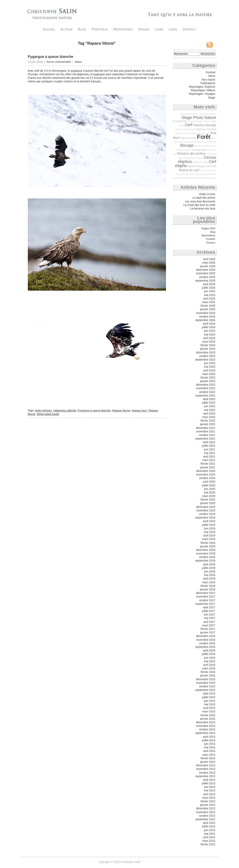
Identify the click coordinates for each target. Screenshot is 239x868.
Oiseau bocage (195, 121)
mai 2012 (210, 834)
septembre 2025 (205, 281)
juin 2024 (210, 331)
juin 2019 (210, 528)
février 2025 (208, 306)
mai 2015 (210, 704)
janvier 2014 (208, 762)
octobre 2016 (207, 643)
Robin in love (207, 194)
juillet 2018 (209, 568)
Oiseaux (211, 243)
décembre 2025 (206, 270)
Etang (195, 133)
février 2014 (208, 758)
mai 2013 (210, 790)
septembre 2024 (205, 320)
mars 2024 (209, 342)
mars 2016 (209, 668)
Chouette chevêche (185, 174)
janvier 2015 (208, 719)
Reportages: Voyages (202, 94)
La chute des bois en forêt (199, 205)
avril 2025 (209, 299)
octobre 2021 (207, 435)
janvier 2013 (208, 805)
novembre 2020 (206, 474)
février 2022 (208, 421)
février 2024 (208, 345)
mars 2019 (209, 539)
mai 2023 (210, 367)
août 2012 (209, 823)
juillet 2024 (209, 327)
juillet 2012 (209, 826)
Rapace (179, 129)
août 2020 (209, 482)
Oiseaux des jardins (191, 153)
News (78, 62)
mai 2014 (210, 747)
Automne (200, 178)
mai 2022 (210, 410)
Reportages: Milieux (203, 90)
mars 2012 (209, 841)
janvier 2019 (208, 546)
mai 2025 (210, 295)
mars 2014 (209, 755)
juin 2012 (210, 830)
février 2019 (208, 543)
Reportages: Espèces (202, 87)
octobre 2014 (207, 729)
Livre (159, 29)
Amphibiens (189, 129)
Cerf (188, 125)
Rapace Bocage (196, 166)
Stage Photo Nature (199, 117)
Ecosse (207, 121)
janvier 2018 (208, 589)
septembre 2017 (205, 604)
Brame (197, 146)
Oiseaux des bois (183, 133)
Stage (212, 98)
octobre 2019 (207, 514)
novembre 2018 (206, 553)
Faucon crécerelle (192, 142)
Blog (82, 29)
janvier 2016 (208, 675)
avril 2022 (209, 413)
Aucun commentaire (59, 62)
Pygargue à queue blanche (51, 57)
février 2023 (208, 378)
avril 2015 (209, 708)
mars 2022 (209, 417)
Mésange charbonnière (205, 174)
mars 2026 (209, 263)
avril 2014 (209, 751)
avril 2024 (209, 338)
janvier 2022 (208, 424)
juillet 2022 (209, 403)
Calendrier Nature (208, 114)
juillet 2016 (209, 654)
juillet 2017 (209, 611)
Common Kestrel (208, 142)
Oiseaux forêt (199, 150)
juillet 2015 (209, 697)
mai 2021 (210, 453)
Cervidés (211, 129)
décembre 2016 (206, 636)
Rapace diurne (121, 411)
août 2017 (209, 607)
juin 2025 (210, 291)
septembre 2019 (205, 518)
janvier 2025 (208, 309)
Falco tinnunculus (208, 170)
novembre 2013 (206, 769)
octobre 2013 (207, 773)
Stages (144, 29)
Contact (189, 29)
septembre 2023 (205, 360)
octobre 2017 (207, 600)
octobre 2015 (207, 686)
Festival (210, 72)
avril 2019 (209, 535)
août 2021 (209, 442)
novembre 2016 (206, 640)
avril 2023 (209, 370)
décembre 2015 (206, 679)
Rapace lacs (139, 411)
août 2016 (209, 650)
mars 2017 (209, 625)
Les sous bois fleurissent (200, 201)
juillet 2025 (209, 288)
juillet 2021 (209, 446)
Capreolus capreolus (189, 114)
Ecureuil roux (180, 121)
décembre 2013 (206, 765)
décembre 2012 (206, 808)
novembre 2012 (206, 812)
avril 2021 (209, 457)
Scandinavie (204, 133)
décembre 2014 (206, 722)
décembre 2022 (206, 385)
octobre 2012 (207, 816)
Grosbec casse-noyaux (184, 178)
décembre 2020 (206, 471)
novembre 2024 (206, 313)
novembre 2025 (206, 273)
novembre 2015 (206, 683)
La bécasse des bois (203, 209)
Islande (200, 158)
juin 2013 (210, 787)
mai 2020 (210, 492)
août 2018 (209, 564)
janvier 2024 (208, 349)
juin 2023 (210, 363)
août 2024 (209, 324)
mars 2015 (209, 711)
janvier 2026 (208, 266)
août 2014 (209, 737)
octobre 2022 (207, 392)
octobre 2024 (207, 317)
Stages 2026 (208, 228)
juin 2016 (210, 658)
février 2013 (208, 801)
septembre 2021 (205, 439)
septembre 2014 (205, 733)
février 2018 (208, 586)
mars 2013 (209, 798)
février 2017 (208, 629)
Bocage (187, 145)
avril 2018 (209, 579)
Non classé (208, 80)
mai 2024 (210, 334)
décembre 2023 (206, 352)
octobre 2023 (207, 356)
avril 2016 (209, 665)
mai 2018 (210, 575)
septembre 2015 (205, 690)
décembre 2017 (206, 593)
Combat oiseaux (183, 150)
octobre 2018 (207, 557)
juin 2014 (210, 744)
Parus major (210, 178)
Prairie (213, 146)
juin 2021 (210, 449)
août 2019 (209, 521)
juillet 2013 (209, 783)
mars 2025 (209, 302)
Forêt (204, 137)
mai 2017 (210, 618)
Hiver (214, 138)
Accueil (49, 29)
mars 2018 (209, 582)
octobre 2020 (207, 478)
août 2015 (209, 693)
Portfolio (100, 29)
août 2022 (209, 399)
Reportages (123, 29)
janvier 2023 (208, 381)
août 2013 (209, 780)
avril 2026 (209, 259)
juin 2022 (210, 406)
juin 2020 (210, 489)
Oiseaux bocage (205, 125)
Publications (208, 83)
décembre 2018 (206, 550)
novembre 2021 (206, 431)
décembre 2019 (206, 507)
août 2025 (209, 284)
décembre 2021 (206, 428)
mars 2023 (209, 374)
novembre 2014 (206, 726)
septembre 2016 (205, 647)
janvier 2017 (208, 632)
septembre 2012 (205, 819)
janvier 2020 (208, 503)
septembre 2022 (205, 395)
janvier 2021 (208, 467)
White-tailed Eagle (48, 414)
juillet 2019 (209, 525)
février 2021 (208, 464)
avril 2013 (209, 794)
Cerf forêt (211, 166)
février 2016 (208, 672)
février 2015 (208, 715)
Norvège (205, 146)
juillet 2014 (209, 740)
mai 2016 (210, 661)
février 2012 (208, 844)
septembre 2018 (205, 561)
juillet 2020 (209, 485)
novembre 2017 (206, 597)
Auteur (67, 29)
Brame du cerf (189, 170)
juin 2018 (210, 571)
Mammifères (208, 236)
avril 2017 (209, 622)
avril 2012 (209, 837)
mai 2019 (210, 532)
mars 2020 (209, 496)
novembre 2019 (206, 510)
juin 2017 (210, 614)
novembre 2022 (206, 388)
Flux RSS (210, 45)
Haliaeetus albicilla (65, 411)
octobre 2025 (207, 277)
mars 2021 (209, 460)
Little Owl (178, 142)
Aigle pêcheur (43, 411)
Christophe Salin (52, 14)
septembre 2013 (205, 776)
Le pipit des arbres (204, 198)
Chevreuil (200, 129)
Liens (173, 29)
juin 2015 (210, 701)
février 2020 (208, 500)
